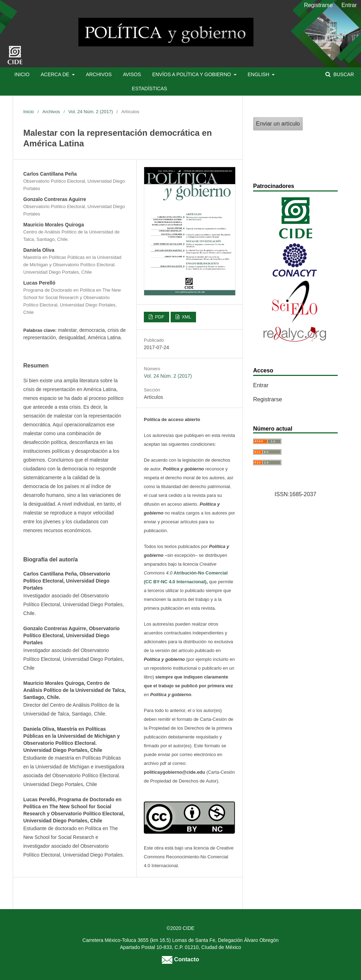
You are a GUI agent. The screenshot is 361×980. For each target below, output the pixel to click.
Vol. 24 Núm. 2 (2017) (91, 112)
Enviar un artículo (278, 124)
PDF (159, 317)
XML (186, 317)
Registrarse (318, 5)
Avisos (132, 74)
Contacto (180, 959)
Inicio (22, 74)
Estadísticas (149, 89)
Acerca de (56, 74)
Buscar (343, 74)
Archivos (99, 74)
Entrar (349, 5)
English (259, 74)
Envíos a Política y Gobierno (192, 74)
